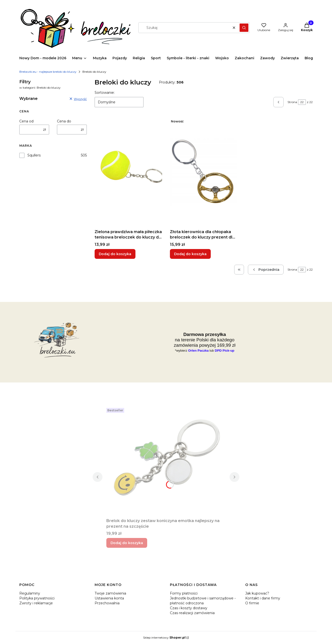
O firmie (252, 603)
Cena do (64, 121)
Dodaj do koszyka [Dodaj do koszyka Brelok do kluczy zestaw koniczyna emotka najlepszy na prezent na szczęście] (127, 543)
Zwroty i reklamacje (36, 603)
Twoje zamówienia (110, 593)
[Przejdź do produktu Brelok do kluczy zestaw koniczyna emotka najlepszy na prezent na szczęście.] (166, 461)
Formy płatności (184, 593)
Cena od (26, 121)
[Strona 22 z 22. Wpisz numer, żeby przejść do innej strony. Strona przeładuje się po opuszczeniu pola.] (302, 102)
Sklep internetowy (164, 638)
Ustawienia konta (109, 598)
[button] (244, 28)
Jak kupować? (257, 593)
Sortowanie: (105, 93)
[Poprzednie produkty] (266, 270)
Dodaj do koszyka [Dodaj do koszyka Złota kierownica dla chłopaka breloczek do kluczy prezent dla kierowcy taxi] (190, 254)
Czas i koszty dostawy (189, 608)
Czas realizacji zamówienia (192, 613)
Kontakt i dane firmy (263, 598)
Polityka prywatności (37, 598)
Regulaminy (30, 593)
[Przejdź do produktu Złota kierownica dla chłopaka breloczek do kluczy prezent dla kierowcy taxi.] (204, 172)
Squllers (34, 155)
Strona (292, 102)
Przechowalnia (107, 603)
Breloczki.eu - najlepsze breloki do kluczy (48, 72)
